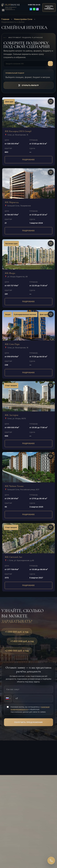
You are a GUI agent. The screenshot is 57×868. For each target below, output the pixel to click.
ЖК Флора (10, 273)
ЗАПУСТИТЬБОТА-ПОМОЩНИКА (49, 8)
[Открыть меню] (3, 10)
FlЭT (13, 5)
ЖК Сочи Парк (12, 344)
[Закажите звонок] (51, 861)
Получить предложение (28, 722)
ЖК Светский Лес (13, 557)
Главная (5, 19)
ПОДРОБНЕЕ (28, 160)
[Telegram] (31, 9)
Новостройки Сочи (23, 19)
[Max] (37, 9)
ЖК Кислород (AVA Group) (18, 131)
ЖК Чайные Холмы (14, 486)
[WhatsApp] (34, 9)
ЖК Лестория (11, 415)
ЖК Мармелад (12, 202)
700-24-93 (34, 5)
